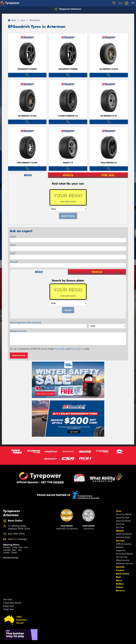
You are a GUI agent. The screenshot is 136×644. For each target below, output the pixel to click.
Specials (120, 567)
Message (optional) (18, 331)
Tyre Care (120, 524)
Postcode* (14, 262)
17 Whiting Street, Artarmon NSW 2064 (19, 527)
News (119, 580)
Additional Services (124, 563)
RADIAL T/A (68, 163)
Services (120, 541)
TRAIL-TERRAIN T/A (109, 163)
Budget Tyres (9, 606)
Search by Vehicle (124, 514)
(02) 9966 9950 (16, 534)
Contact (120, 570)
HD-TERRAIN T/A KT (109, 116)
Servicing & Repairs (124, 554)
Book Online (123, 574)
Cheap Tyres (8, 609)
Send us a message (17, 539)
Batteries (120, 547)
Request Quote (19, 355)
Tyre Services (122, 557)
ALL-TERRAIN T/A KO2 (109, 69)
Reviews (120, 591)
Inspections (121, 550)
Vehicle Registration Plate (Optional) (25, 323)
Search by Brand (123, 521)
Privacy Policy (60, 349)
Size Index (8, 600)
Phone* (13, 245)
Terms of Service (77, 349)
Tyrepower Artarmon (68, 9)
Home (12, 20)
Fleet (118, 577)
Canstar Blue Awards (12, 603)
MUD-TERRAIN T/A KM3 (27, 163)
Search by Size (122, 518)
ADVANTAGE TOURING (68, 69)
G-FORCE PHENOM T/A (68, 116)
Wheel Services (123, 560)
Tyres (119, 511)
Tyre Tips (120, 527)
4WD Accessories (124, 544)
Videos (120, 587)
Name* (13, 237)
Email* (13, 253)
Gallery (120, 584)
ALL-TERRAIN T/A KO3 (27, 116)
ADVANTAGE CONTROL (27, 69)
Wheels (120, 531)
